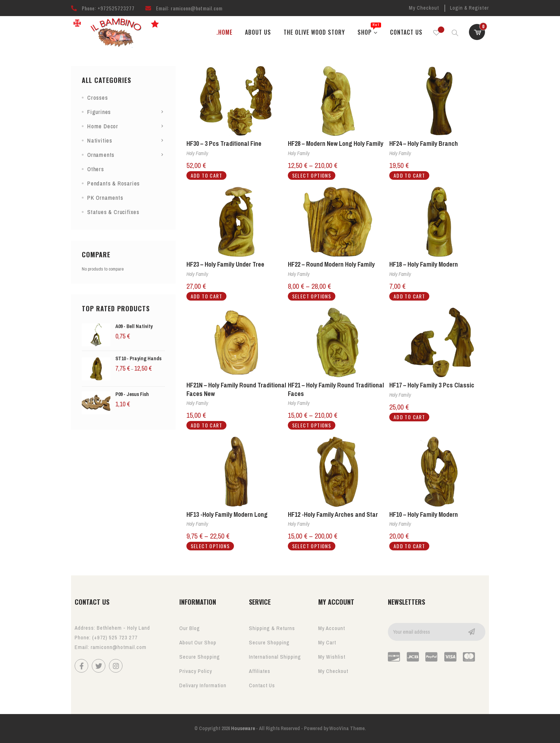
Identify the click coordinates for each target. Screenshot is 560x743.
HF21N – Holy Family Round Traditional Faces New (236, 389)
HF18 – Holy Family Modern (424, 264)
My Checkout (424, 8)
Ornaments (101, 155)
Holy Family (197, 153)
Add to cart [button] (206, 175)
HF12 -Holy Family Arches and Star (333, 514)
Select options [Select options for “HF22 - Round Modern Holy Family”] (312, 296)
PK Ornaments (105, 198)
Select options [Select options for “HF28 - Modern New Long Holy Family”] (312, 175)
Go (471, 632)
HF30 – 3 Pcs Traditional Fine (224, 143)
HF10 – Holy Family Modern (424, 514)
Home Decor (103, 126)
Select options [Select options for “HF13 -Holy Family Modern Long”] (210, 546)
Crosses (97, 98)
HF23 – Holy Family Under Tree (225, 264)
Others (96, 169)
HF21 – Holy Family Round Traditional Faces (336, 389)
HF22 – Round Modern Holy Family (331, 264)
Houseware (242, 728)
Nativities (100, 140)
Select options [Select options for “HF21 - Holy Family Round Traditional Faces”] (312, 425)
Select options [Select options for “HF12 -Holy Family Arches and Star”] (312, 546)
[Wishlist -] (437, 32)
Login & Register (469, 8)
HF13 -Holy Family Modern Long (227, 514)
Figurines (99, 112)
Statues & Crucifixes (113, 212)
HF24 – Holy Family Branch (424, 143)
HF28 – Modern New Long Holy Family (336, 143)
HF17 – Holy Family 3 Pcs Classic (432, 385)
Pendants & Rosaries (113, 183)
